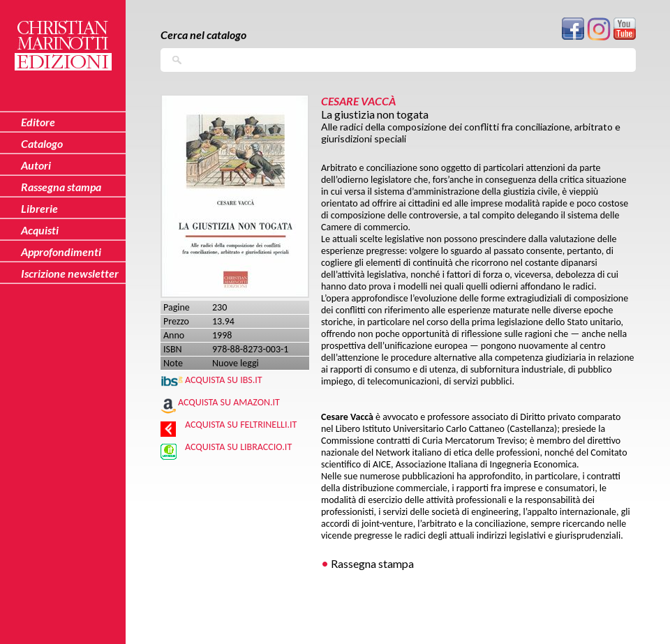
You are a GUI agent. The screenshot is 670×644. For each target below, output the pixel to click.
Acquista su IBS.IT (224, 380)
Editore (38, 122)
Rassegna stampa (372, 563)
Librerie (39, 208)
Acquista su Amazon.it (229, 402)
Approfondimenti (61, 252)
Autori (36, 165)
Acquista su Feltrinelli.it (241, 425)
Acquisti (40, 230)
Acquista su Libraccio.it (238, 447)
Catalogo (42, 143)
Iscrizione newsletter (70, 273)
